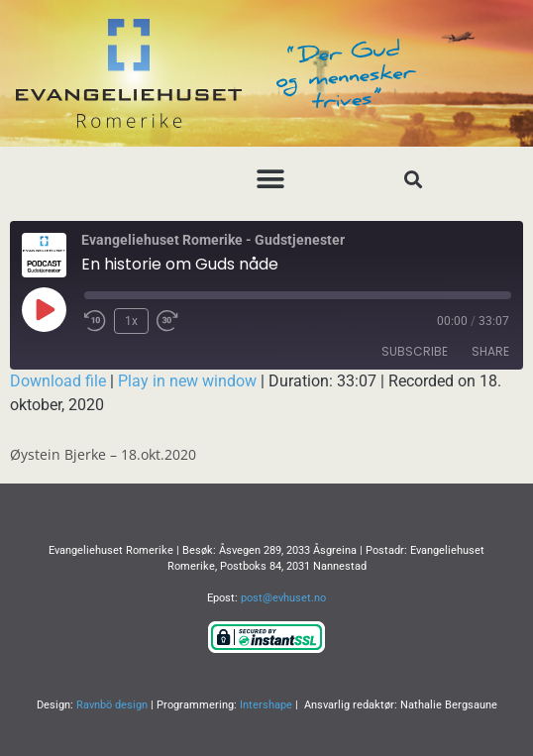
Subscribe (415, 351)
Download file (58, 381)
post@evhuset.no (283, 598)
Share (490, 351)
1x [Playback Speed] (131, 321)
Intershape (266, 705)
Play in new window (187, 381)
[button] (271, 179)
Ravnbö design (112, 705)
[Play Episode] (44, 309)
